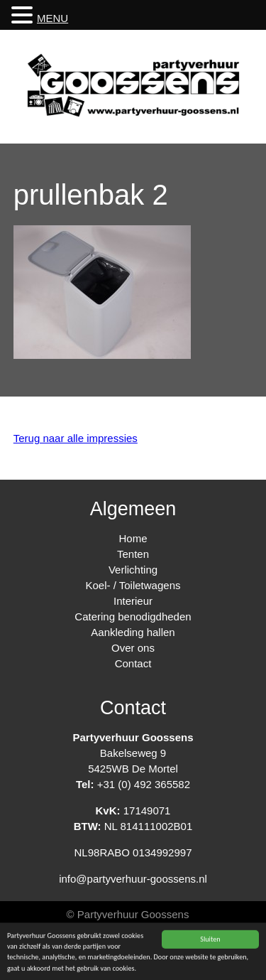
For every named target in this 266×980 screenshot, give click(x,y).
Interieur (133, 601)
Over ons (133, 648)
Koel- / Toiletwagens (133, 585)
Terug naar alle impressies (76, 438)
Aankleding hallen (133, 632)
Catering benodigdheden (133, 616)
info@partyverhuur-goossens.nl (133, 879)
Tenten (133, 554)
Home (133, 538)
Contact (133, 663)
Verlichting (133, 570)
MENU (52, 18)
